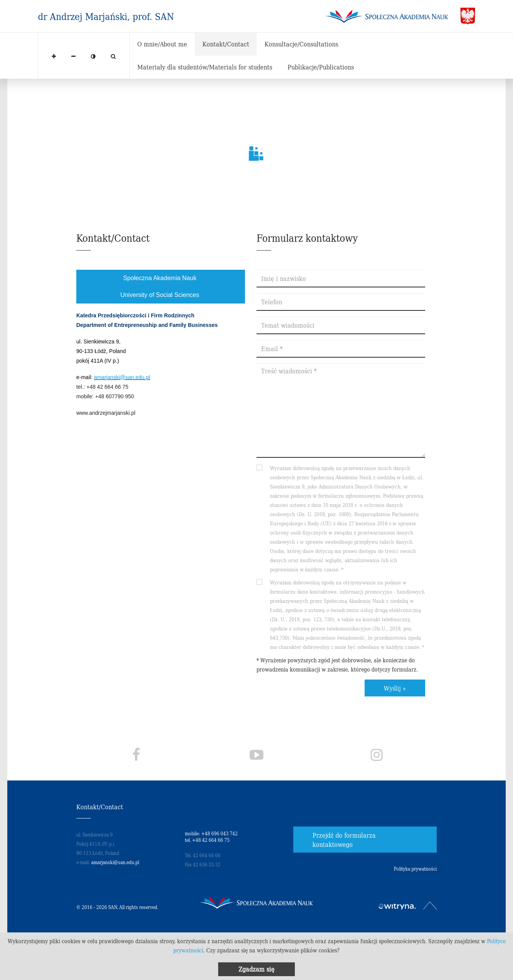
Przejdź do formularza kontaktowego (344, 840)
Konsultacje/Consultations (301, 44)
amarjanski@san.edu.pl (122, 377)
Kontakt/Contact (226, 44)
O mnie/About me (162, 44)
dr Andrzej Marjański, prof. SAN (106, 16)
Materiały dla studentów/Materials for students (205, 67)
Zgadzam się (256, 969)
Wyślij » (395, 688)
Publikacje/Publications (321, 67)
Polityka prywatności (415, 869)
